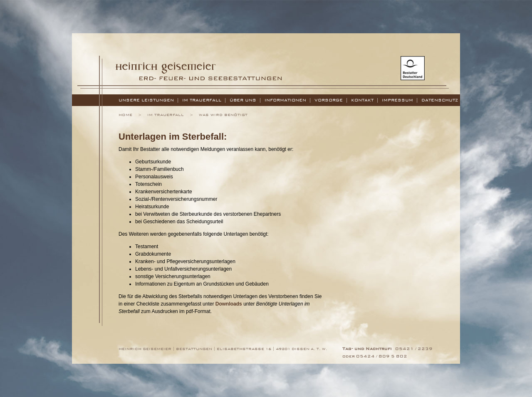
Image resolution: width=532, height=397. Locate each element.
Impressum (397, 100)
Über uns (243, 100)
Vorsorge (329, 100)
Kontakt (362, 100)
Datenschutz (440, 100)
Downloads (229, 304)
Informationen (285, 100)
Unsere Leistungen (146, 100)
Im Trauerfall (202, 100)
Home (125, 115)
